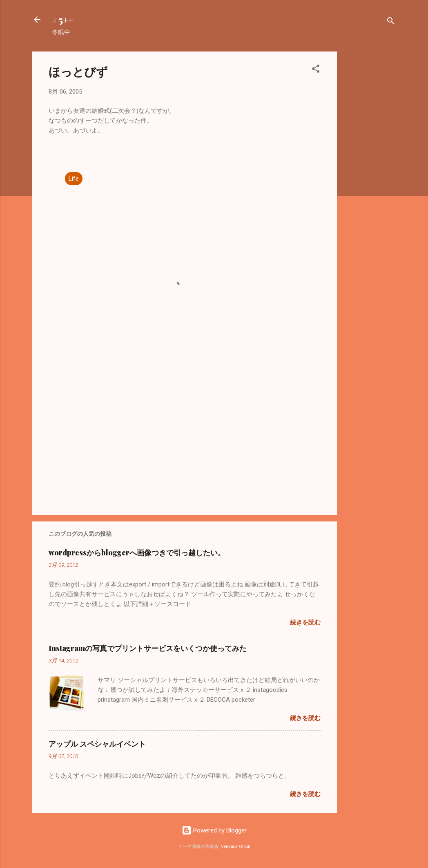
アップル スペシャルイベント (97, 744)
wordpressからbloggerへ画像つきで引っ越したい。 (137, 553)
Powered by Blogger (214, 830)
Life (74, 179)
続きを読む (305, 622)
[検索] (391, 22)
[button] (316, 70)
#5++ (63, 20)
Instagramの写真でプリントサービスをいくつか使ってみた (148, 648)
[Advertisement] (370, 174)
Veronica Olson (236, 847)
